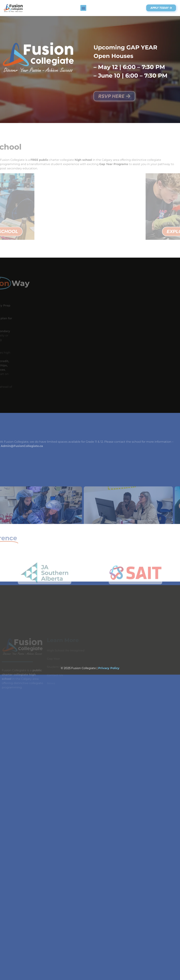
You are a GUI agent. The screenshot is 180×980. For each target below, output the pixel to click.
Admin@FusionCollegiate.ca (22, 446)
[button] (83, 8)
